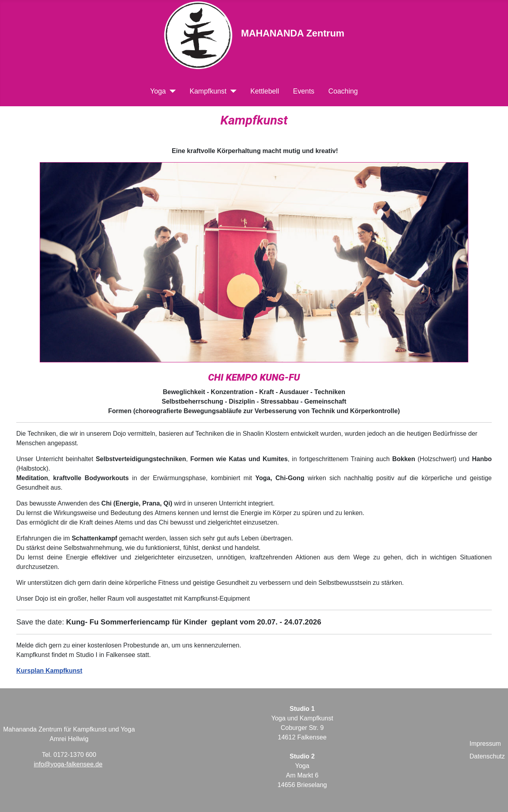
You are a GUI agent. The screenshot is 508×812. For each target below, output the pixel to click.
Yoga (158, 91)
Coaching (343, 91)
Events (304, 91)
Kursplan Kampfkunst (49, 671)
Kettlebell (265, 91)
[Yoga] (171, 91)
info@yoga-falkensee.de (68, 764)
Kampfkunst (208, 91)
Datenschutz (487, 756)
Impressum (485, 744)
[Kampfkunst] (232, 91)
